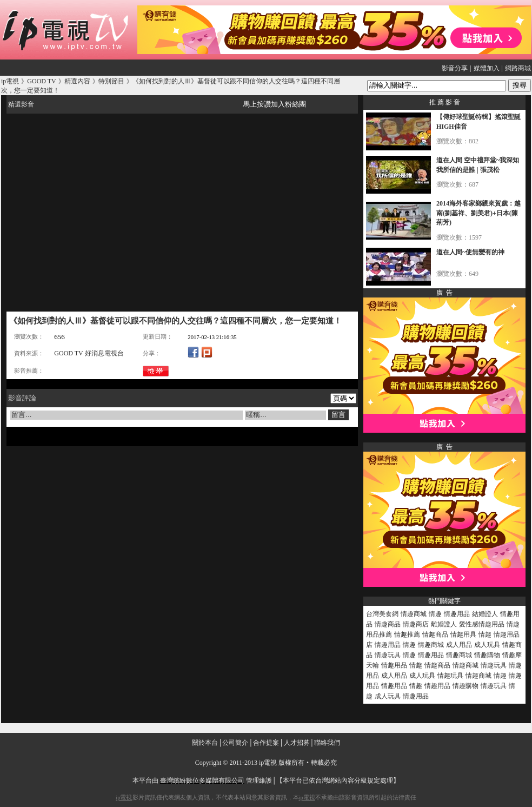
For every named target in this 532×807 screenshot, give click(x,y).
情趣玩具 (388, 655)
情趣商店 (416, 624)
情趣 (435, 614)
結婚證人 (485, 614)
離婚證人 (444, 624)
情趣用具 (463, 634)
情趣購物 (487, 655)
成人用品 (459, 645)
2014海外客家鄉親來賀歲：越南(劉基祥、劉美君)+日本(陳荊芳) (478, 213)
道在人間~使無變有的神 (470, 252)
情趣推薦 (407, 634)
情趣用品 (457, 614)
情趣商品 (388, 624)
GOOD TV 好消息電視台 (89, 353)
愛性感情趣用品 (482, 624)
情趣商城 (414, 614)
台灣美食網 (382, 614)
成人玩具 (487, 645)
